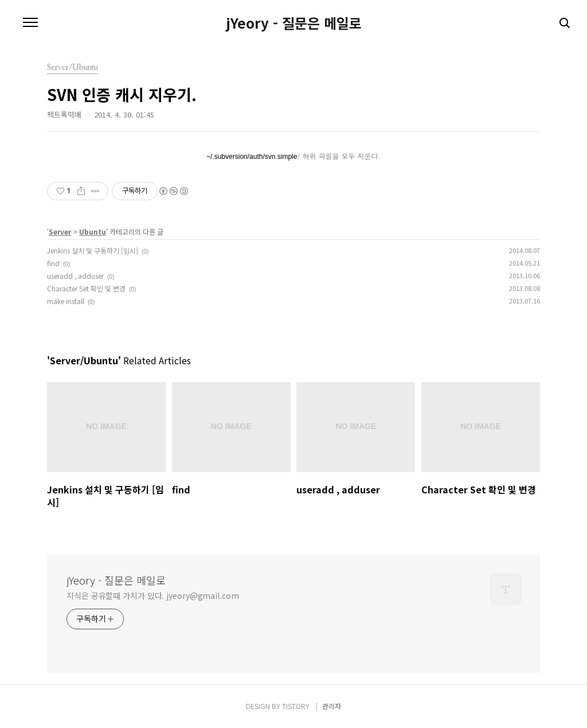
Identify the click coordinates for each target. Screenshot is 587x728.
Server (60, 231)
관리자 (332, 706)
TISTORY (296, 706)
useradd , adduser (75, 276)
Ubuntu (93, 231)
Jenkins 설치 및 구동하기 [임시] (93, 250)
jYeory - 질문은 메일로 (294, 23)
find (53, 263)
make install (66, 301)
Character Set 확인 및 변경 (86, 288)
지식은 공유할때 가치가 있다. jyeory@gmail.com (153, 595)
